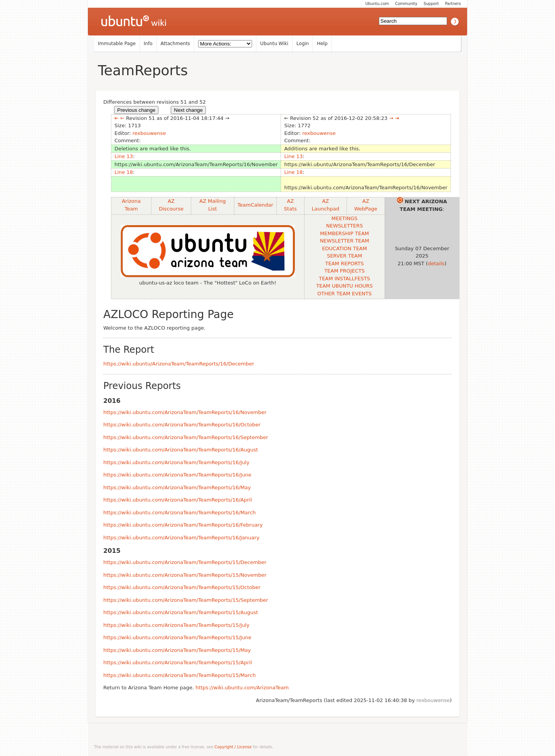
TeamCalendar (255, 205)
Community (406, 4)
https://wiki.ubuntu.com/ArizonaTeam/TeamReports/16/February (183, 525)
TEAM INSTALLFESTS (344, 279)
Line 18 (124, 172)
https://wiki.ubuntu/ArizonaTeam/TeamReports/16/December (179, 364)
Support (431, 4)
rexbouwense (149, 133)
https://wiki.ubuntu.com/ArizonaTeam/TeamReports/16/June (177, 475)
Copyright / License (233, 747)
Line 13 (124, 156)
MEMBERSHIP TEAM (344, 233)
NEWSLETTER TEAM (345, 241)
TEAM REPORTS (345, 264)
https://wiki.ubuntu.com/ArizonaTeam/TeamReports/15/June (177, 637)
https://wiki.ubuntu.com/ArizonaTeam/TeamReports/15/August (181, 612)
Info (148, 44)
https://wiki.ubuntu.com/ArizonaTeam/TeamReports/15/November (185, 575)
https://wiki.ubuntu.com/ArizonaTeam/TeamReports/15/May (177, 650)
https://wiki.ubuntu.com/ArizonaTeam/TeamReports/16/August (181, 450)
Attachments (176, 44)
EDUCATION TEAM (344, 248)
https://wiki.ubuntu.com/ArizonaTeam (242, 688)
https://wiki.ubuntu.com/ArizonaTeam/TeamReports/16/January (181, 538)
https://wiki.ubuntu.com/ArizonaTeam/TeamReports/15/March (179, 675)
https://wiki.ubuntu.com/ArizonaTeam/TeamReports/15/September (186, 600)
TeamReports (143, 70)
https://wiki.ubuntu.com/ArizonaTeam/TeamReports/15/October (182, 587)
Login (303, 44)
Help (322, 44)
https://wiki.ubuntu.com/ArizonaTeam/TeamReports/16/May (177, 487)
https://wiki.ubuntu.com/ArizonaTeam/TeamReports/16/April (178, 500)
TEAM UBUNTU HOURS (345, 286)
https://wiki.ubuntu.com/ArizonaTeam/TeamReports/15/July (176, 625)
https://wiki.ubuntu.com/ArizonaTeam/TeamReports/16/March (179, 513)
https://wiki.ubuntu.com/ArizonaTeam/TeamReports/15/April (178, 663)
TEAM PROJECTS (344, 271)
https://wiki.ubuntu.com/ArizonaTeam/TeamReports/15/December (185, 562)
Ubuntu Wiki (274, 44)
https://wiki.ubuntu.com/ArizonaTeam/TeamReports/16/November (185, 412)
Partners (453, 4)
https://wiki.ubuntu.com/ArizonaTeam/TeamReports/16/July (176, 462)
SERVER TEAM (344, 256)
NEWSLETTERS (345, 226)
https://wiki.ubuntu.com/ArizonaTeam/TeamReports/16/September (186, 437)
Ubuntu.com (377, 4)
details (436, 264)
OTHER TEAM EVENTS (344, 294)
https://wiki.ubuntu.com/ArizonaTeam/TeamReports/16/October (182, 425)
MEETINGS (344, 218)
